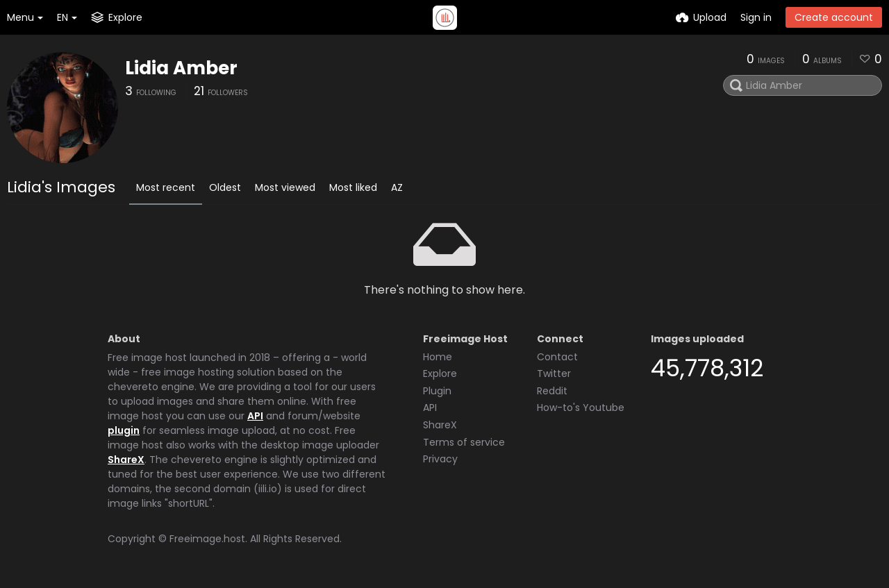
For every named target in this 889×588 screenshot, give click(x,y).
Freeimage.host (207, 539)
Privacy (440, 459)
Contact (557, 357)
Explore (440, 373)
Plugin (437, 391)
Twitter (554, 373)
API (255, 416)
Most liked (353, 187)
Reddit (552, 391)
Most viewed (285, 187)
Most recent (166, 187)
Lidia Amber (181, 68)
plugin (124, 430)
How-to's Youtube (581, 408)
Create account (834, 17)
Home (438, 357)
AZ (397, 187)
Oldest (225, 187)
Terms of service (464, 442)
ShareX (126, 460)
